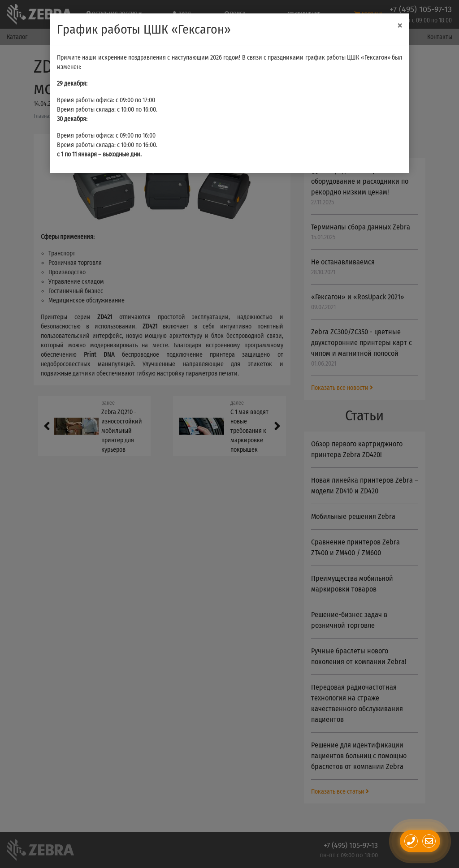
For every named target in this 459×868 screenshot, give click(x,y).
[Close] (400, 26)
